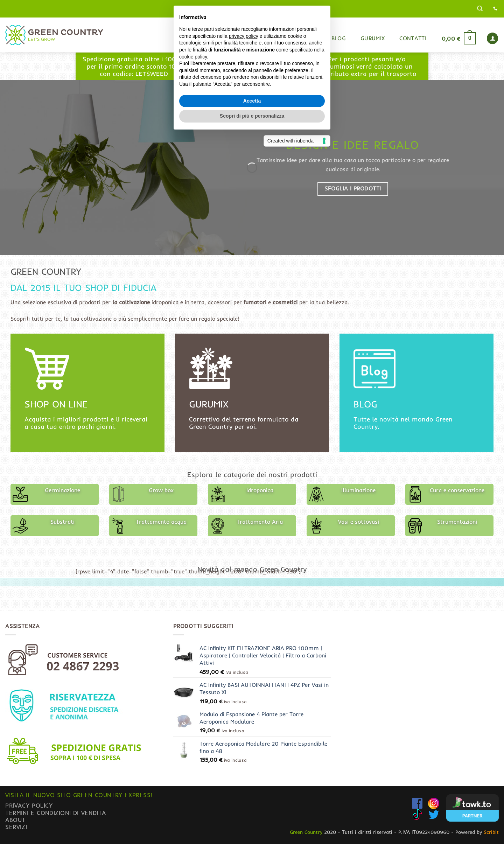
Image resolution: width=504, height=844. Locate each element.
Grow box (161, 490)
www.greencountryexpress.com (250, 70)
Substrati (62, 522)
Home (279, 39)
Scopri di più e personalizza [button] (252, 470)
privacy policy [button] (244, 390)
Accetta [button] (252, 455)
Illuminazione (358, 490)
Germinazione (62, 490)
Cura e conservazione (457, 490)
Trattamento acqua (161, 522)
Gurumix (373, 38)
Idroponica (260, 490)
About (15, 820)
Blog (339, 38)
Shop (309, 38)
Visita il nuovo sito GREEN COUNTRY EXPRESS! (79, 795)
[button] (480, 9)
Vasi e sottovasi (359, 522)
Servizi (16, 827)
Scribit (491, 832)
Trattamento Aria (260, 522)
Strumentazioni (457, 522)
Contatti (413, 38)
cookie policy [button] (193, 411)
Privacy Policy (29, 805)
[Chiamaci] (495, 9)
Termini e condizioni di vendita (56, 813)
